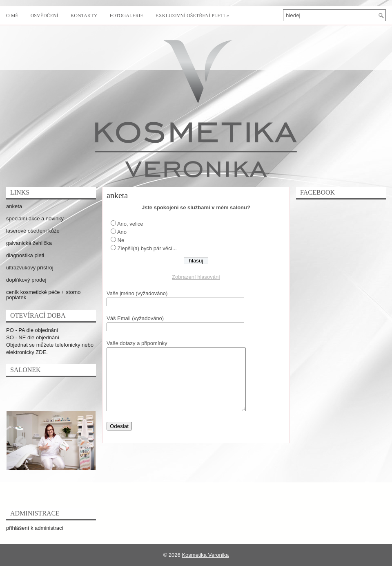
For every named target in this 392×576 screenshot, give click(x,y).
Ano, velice (130, 224)
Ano (122, 232)
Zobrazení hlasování (196, 277)
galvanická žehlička (29, 243)
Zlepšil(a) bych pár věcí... (147, 248)
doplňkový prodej (26, 280)
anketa (14, 206)
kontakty (84, 16)
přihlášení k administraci (35, 528)
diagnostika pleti (25, 255)
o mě (12, 16)
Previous (18, 439)
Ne (121, 240)
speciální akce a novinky (35, 219)
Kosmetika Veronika (205, 555)
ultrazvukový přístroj (30, 268)
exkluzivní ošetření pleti (194, 12)
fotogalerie (126, 16)
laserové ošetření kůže (33, 231)
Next (80, 439)
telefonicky (68, 345)
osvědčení (45, 16)
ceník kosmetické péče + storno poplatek (43, 295)
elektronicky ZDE (26, 352)
